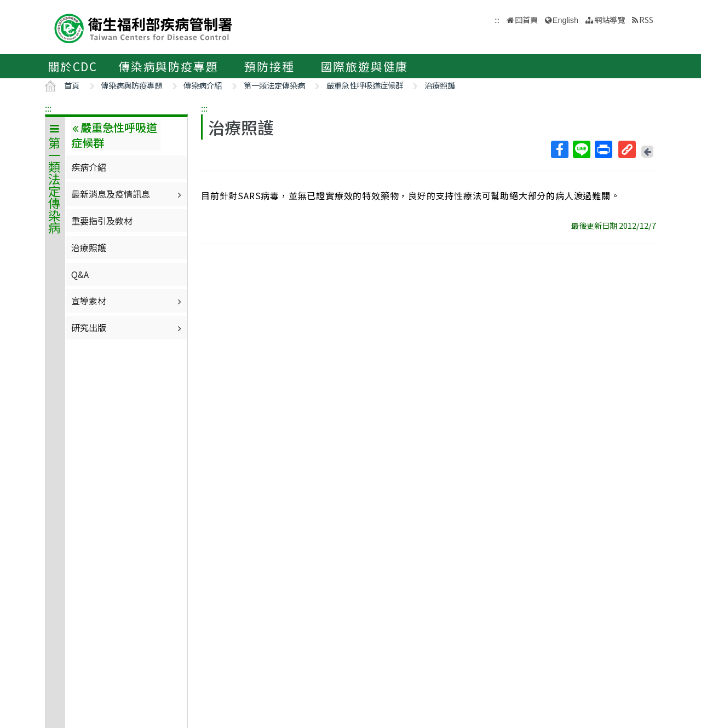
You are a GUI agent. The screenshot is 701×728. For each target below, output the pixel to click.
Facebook (559, 149)
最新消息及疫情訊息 (128, 194)
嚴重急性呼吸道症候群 (365, 85)
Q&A (80, 274)
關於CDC (73, 66)
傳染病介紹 (203, 85)
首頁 (72, 85)
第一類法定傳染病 (274, 85)
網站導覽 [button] (610, 19)
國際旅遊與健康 (365, 66)
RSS (646, 19)
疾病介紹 (89, 167)
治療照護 (440, 85)
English (565, 20)
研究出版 (128, 327)
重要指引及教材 (102, 221)
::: (48, 108)
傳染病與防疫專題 (168, 66)
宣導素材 (128, 301)
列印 (603, 149)
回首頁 (526, 19)
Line (581, 149)
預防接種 (269, 66)
